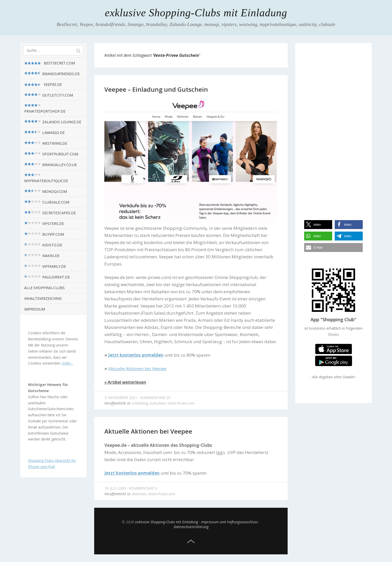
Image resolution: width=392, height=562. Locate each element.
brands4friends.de (52, 74)
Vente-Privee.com (181, 403)
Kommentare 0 (143, 488)
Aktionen (139, 494)
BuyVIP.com (44, 234)
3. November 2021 (121, 398)
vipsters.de (44, 224)
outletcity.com (49, 95)
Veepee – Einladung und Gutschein (156, 89)
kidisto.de (43, 245)
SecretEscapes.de (50, 213)
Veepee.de (43, 85)
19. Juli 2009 (115, 488)
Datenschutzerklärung (191, 527)
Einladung (140, 403)
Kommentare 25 (155, 398)
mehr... (68, 363)
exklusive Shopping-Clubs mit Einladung (196, 13)
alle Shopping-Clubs (44, 288)
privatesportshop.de (45, 109)
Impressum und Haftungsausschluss (229, 522)
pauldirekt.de (47, 277)
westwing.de (46, 143)
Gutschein (158, 403)
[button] (318, 225)
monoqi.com (46, 191)
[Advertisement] (333, 127)
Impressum (35, 309)
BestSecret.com (50, 63)
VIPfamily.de (45, 266)
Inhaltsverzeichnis (43, 298)
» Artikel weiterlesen (125, 382)
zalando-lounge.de (53, 122)
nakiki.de (42, 256)
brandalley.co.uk (51, 165)
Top (191, 542)
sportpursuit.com (51, 154)
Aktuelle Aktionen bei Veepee (148, 431)
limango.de (44, 133)
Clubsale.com (47, 202)
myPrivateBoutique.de (46, 178)
